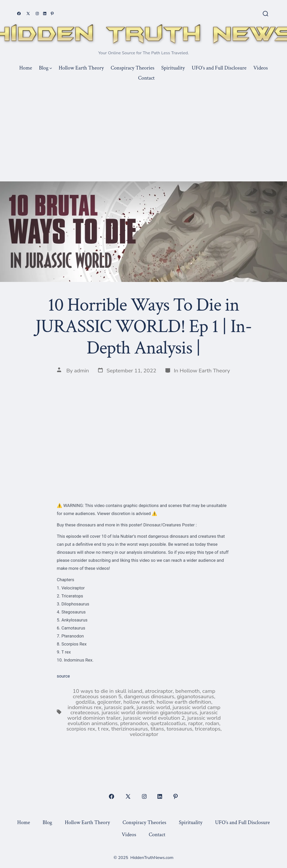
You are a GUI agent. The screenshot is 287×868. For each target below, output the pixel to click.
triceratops (208, 729)
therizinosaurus (130, 729)
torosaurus (179, 729)
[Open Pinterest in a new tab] (52, 14)
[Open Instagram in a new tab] (37, 14)
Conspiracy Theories (133, 68)
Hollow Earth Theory (81, 68)
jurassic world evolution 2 (154, 718)
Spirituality (173, 68)
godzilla (85, 702)
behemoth (187, 691)
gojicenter (109, 702)
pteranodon (134, 723)
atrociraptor (159, 691)
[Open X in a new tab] (28, 14)
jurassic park (119, 707)
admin (82, 371)
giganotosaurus (195, 696)
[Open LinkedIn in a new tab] (45, 14)
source (63, 676)
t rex (103, 729)
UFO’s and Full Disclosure (219, 68)
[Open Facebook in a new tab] (19, 14)
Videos (261, 68)
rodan (212, 723)
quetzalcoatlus (168, 723)
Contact (146, 78)
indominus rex (85, 707)
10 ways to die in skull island (107, 691)
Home (26, 68)
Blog (45, 68)
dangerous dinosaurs (149, 696)
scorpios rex (81, 729)
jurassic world (153, 707)
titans (157, 729)
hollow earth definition (184, 702)
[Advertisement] (143, 122)
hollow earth (139, 702)
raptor (195, 723)
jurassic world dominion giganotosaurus (149, 712)
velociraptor (144, 734)
